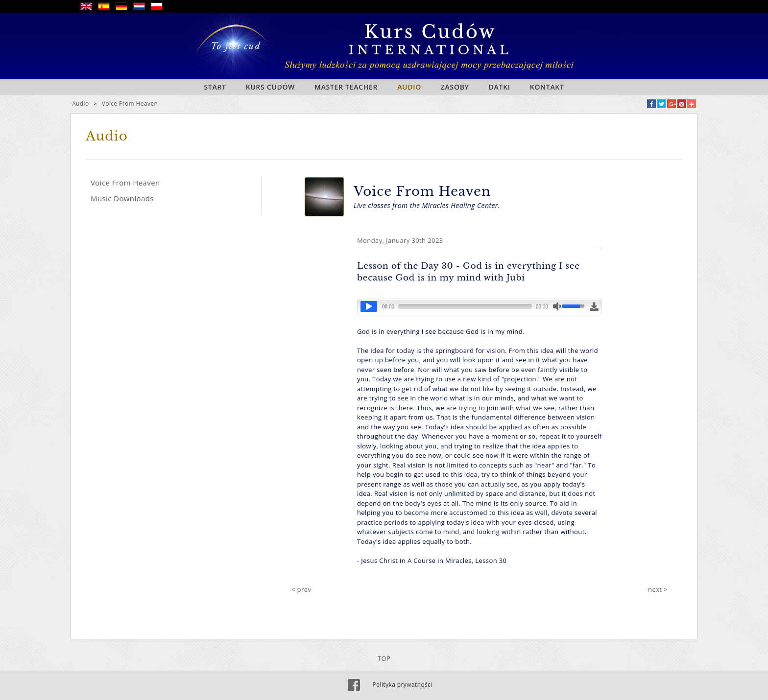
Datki (500, 87)
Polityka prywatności (402, 685)
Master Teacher (346, 87)
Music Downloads (122, 198)
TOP (384, 658)
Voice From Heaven (130, 104)
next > (658, 589)
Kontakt (547, 87)
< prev (301, 589)
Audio (409, 87)
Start (215, 87)
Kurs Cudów (270, 87)
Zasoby (455, 87)
